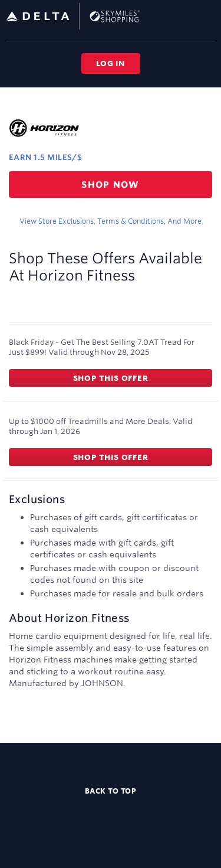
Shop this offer (111, 378)
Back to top (111, 791)
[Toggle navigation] (207, 16)
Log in (111, 63)
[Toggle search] (188, 16)
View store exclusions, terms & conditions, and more (111, 221)
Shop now (111, 185)
